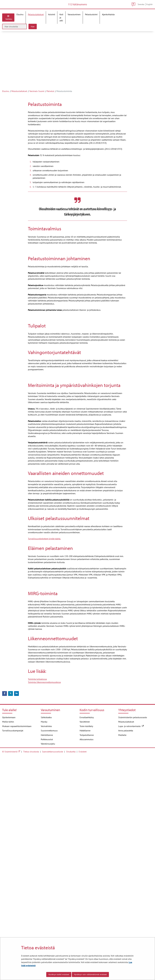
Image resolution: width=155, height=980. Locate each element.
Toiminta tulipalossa (37, 904)
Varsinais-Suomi (37, 100)
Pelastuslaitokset (19, 100)
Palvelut (50, 100)
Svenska (141, 9)
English (149, 9)
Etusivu (6, 100)
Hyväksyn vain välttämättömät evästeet (90, 974)
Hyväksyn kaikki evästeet (59, 974)
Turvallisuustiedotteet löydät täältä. (44, 715)
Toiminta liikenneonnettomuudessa (44, 907)
